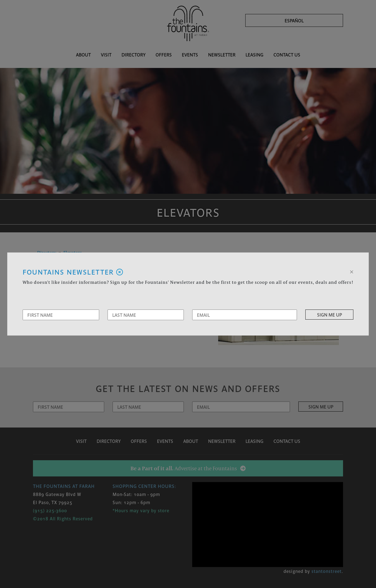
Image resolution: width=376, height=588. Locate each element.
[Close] (352, 271)
